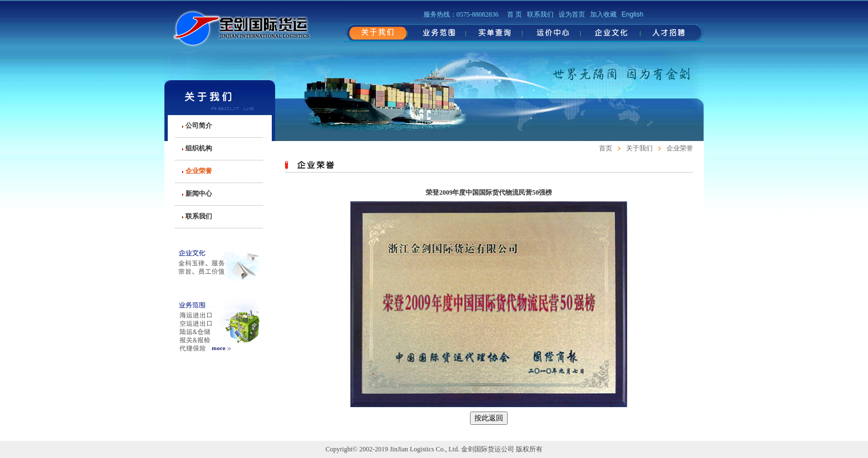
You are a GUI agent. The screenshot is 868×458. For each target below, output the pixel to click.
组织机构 (199, 148)
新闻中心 (199, 194)
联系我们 (199, 216)
